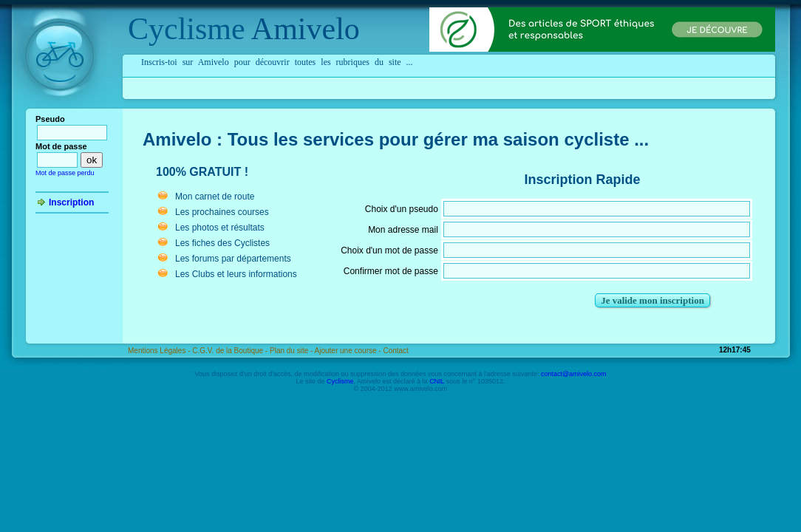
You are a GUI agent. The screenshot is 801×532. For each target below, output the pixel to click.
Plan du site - (292, 351)
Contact (395, 351)
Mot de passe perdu (65, 173)
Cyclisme (187, 29)
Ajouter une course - (349, 351)
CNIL (437, 381)
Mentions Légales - (160, 351)
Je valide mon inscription (652, 300)
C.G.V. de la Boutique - (231, 351)
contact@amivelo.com (574, 374)
